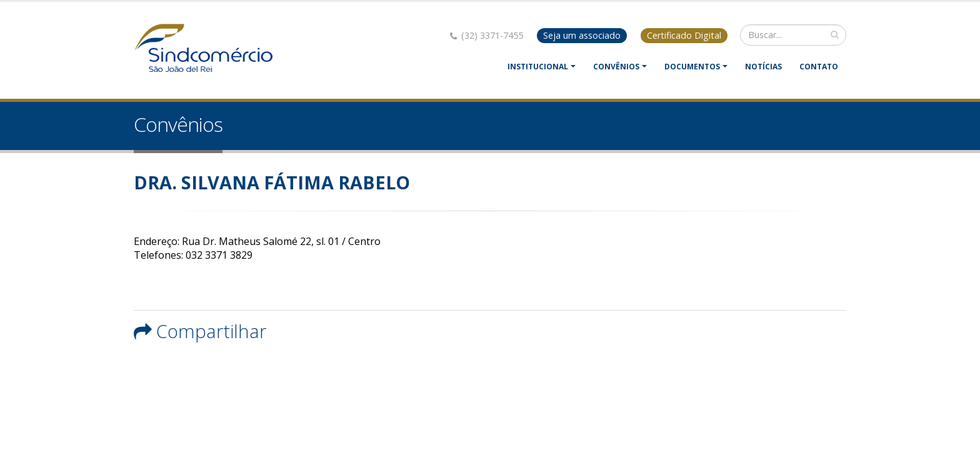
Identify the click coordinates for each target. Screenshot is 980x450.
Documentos (692, 67)
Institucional (538, 67)
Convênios (616, 67)
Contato (819, 67)
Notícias (763, 67)
